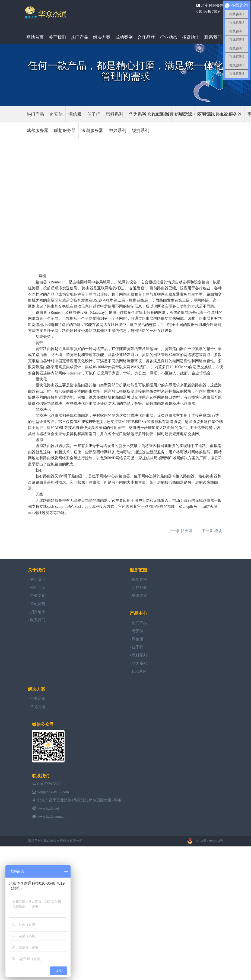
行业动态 (169, 37)
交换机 (75, 300)
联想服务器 (65, 130)
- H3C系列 (138, 672)
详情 (43, 276)
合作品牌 (146, 37)
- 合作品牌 (138, 588)
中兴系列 (117, 130)
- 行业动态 (37, 699)
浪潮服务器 (92, 130)
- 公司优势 (37, 604)
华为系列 (138, 114)
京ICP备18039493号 (209, 841)
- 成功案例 (138, 579)
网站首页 (35, 37)
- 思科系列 (138, 655)
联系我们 (213, 37)
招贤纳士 (191, 37)
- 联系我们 (37, 620)
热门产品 (80, 37)
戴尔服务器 (37, 130)
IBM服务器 (231, 114)
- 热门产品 (138, 623)
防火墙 (56, 355)
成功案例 (124, 37)
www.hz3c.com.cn (52, 816)
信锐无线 (183, 114)
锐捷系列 (141, 130)
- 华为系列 (138, 663)
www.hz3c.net (48, 808)
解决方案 (102, 37)
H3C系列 (160, 114)
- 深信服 (136, 639)
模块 (39, 379)
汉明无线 (206, 114)
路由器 (41, 282)
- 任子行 (136, 647)
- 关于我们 (37, 579)
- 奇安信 (136, 631)
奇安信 (56, 114)
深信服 (75, 114)
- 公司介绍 (37, 588)
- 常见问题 (37, 707)
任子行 (94, 114)
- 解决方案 (138, 596)
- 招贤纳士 (37, 612)
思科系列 (115, 114)
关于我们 (57, 37)
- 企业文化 (37, 596)
